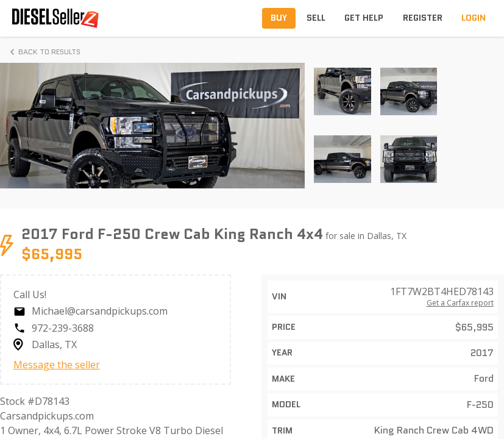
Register (423, 18)
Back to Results (43, 52)
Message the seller (57, 365)
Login (474, 18)
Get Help (364, 18)
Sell (316, 18)
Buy (279, 18)
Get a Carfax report (460, 303)
